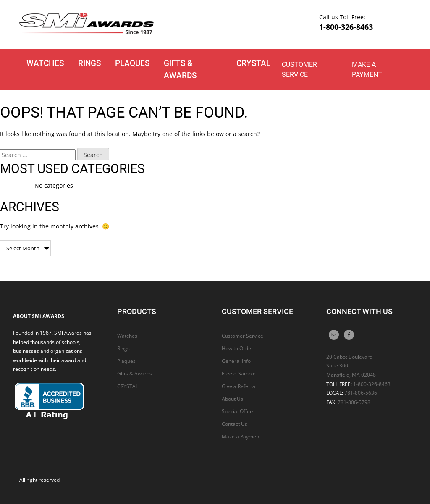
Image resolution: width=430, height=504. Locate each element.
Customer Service (299, 70)
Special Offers (238, 411)
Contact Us (235, 424)
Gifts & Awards (180, 69)
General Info (236, 361)
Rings (89, 63)
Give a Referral (239, 386)
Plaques (132, 63)
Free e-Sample (239, 374)
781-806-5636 (361, 393)
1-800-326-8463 (346, 27)
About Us (232, 399)
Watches (45, 63)
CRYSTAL (253, 63)
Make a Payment (367, 70)
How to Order (237, 348)
